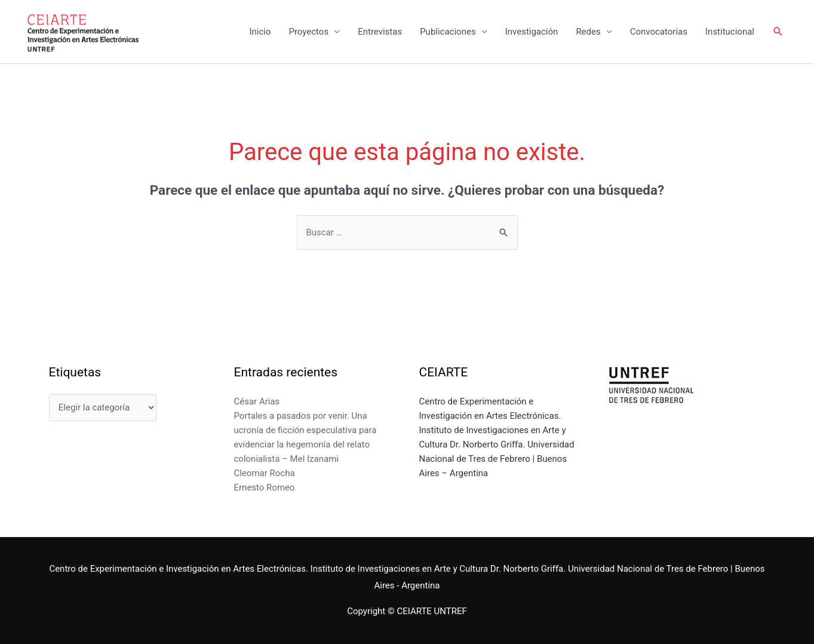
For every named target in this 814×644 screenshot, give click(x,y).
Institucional (730, 32)
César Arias (257, 401)
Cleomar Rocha (265, 473)
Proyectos (308, 32)
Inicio (260, 32)
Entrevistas (380, 32)
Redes (588, 32)
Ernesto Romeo (265, 487)
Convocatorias (659, 32)
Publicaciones (448, 32)
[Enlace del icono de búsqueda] (778, 32)
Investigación (532, 32)
